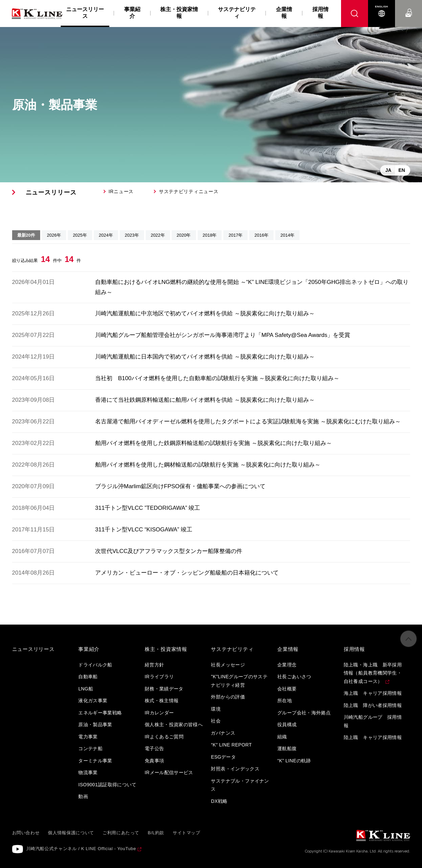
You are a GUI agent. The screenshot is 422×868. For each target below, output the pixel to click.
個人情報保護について (71, 833)
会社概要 (287, 689)
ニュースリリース (51, 192)
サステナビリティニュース (189, 191)
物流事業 (88, 772)
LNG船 (86, 689)
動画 (83, 796)
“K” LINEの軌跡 (294, 761)
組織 (282, 737)
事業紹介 (132, 13)
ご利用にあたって (121, 833)
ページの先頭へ (409, 643)
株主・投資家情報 (179, 13)
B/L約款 (156, 833)
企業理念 (287, 665)
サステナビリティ (237, 13)
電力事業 (88, 737)
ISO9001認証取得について (107, 785)
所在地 (285, 701)
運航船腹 (287, 748)
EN (402, 170)
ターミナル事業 (95, 761)
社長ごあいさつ (294, 677)
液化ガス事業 (93, 701)
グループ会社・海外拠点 (304, 713)
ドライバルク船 (95, 665)
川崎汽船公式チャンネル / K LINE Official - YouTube (81, 849)
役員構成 (287, 725)
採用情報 (320, 13)
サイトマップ (187, 833)
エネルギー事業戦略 (100, 713)
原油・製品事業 (95, 725)
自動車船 (88, 677)
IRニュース (121, 191)
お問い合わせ (409, 7)
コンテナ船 (90, 748)
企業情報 (284, 13)
